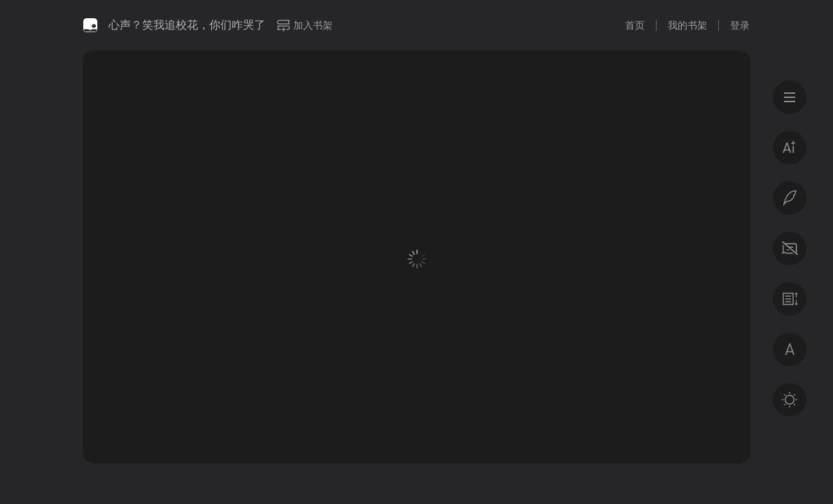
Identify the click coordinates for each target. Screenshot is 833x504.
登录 (740, 25)
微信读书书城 (90, 25)
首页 (635, 25)
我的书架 (687, 25)
